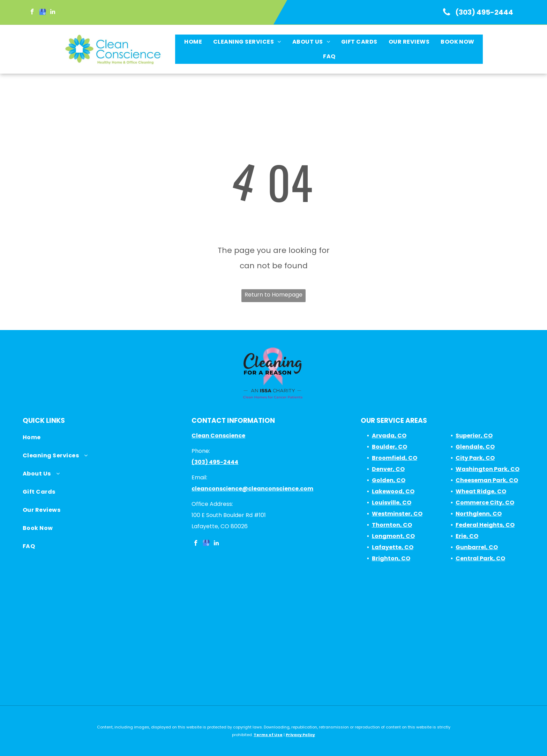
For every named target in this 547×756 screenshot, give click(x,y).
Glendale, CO (475, 447)
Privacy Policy (300, 735)
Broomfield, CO (395, 458)
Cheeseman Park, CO (487, 480)
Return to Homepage (273, 295)
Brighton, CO (391, 558)
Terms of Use (268, 735)
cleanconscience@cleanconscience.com (252, 489)
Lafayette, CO (393, 547)
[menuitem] (193, 42)
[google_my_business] (42, 13)
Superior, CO (474, 436)
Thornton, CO (392, 525)
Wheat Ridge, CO (481, 491)
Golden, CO (389, 480)
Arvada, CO (389, 436)
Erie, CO (467, 536)
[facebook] (32, 13)
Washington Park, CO (488, 469)
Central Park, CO (480, 558)
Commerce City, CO (485, 503)
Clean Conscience (218, 436)
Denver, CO (388, 469)
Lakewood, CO (393, 491)
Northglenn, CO (479, 514)
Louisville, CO (392, 503)
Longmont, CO (393, 536)
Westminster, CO (397, 514)
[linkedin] (53, 13)
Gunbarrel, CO (477, 547)
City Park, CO (475, 458)
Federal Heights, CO (485, 525)
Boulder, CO (389, 447)
